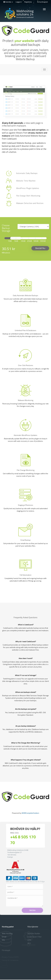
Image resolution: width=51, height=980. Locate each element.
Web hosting (7, 934)
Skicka (32, 910)
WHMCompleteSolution (30, 813)
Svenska (8, 2)
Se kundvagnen (42, 2)
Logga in (19, 2)
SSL (4, 940)
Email (4, 937)
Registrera (28, 2)
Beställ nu (40, 248)
